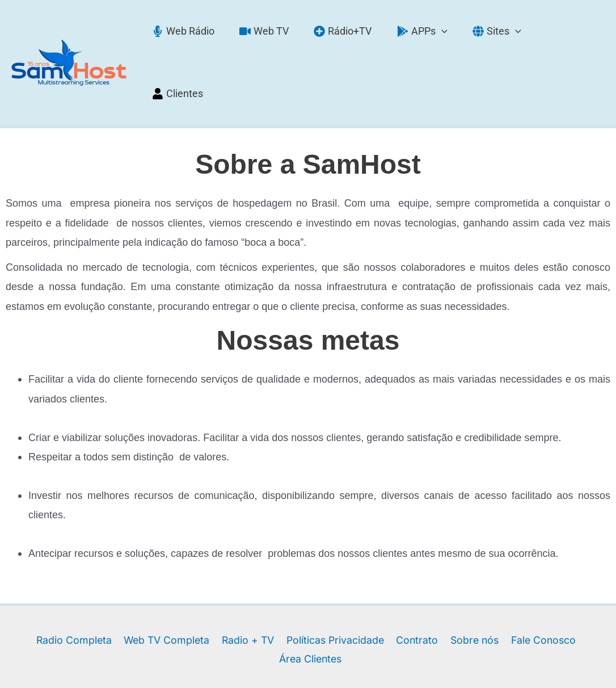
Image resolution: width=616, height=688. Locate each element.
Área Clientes (583, 583)
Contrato (381, 583)
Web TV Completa (132, 583)
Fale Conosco (507, 583)
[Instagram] (322, 666)
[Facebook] (294, 666)
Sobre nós (438, 583)
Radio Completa (39, 583)
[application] (442, 33)
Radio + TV (213, 583)
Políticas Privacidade (299, 583)
